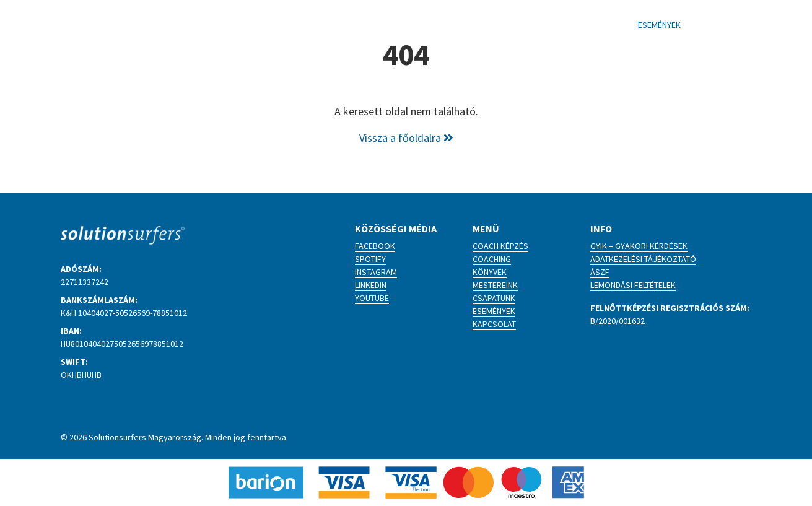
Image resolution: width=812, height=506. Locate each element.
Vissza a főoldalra (406, 138)
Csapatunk (494, 298)
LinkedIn (371, 285)
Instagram (376, 272)
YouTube (372, 298)
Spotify (370, 259)
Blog (474, 25)
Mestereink (495, 285)
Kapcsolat (494, 324)
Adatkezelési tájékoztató (643, 259)
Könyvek (490, 272)
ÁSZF (600, 272)
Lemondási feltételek (633, 285)
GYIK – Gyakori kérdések (639, 246)
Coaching (492, 259)
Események (494, 311)
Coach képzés (500, 246)
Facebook (375, 246)
